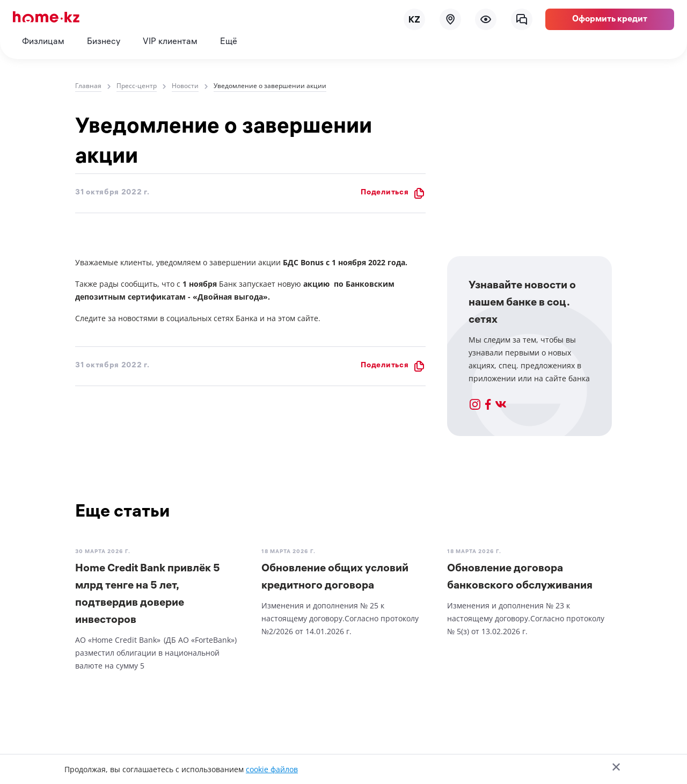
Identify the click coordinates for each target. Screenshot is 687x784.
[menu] (486, 19)
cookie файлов (272, 769)
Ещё (229, 42)
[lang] (414, 19)
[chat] (522, 19)
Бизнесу (104, 42)
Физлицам (43, 42)
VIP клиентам (170, 42)
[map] (450, 19)
